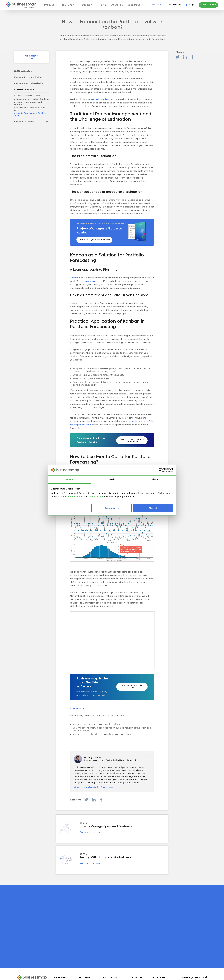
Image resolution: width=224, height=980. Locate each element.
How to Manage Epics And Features (28, 103)
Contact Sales (175, 5)
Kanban (74, 278)
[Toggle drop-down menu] (47, 71)
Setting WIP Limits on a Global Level (30, 109)
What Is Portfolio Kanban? (28, 96)
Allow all (153, 508)
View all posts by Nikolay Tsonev (94, 787)
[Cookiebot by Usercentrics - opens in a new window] (161, 470)
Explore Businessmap (132, 440)
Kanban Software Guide (28, 77)
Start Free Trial (208, 5)
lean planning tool (92, 281)
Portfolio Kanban (24, 89)
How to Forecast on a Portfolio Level (30, 114)
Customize (112, 508)
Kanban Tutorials (24, 121)
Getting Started (23, 71)
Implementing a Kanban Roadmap (32, 99)
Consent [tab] (69, 479)
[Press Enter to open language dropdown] (159, 5)
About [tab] (155, 479)
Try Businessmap (132, 687)
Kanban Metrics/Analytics (29, 83)
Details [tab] (112, 479)
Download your (94, 240)
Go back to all (31, 57)
